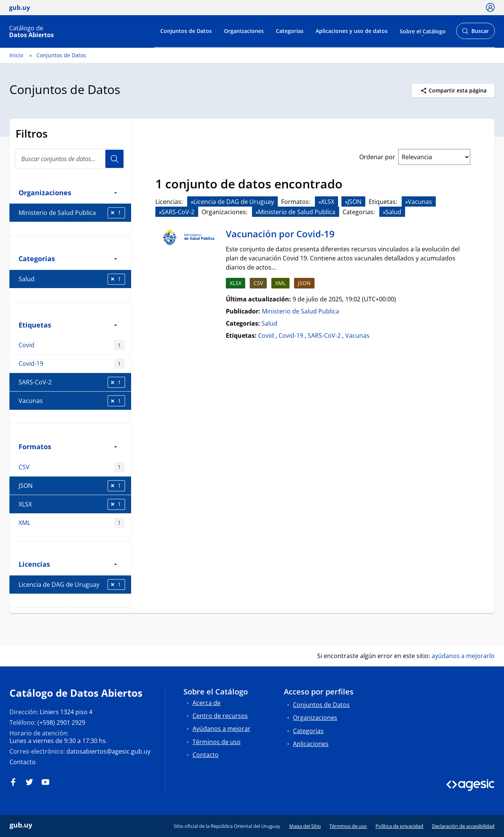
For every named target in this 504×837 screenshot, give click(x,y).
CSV (72, 467)
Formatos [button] (68, 446)
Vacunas (72, 401)
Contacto (23, 762)
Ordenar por (377, 157)
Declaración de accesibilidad (463, 826)
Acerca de (207, 703)
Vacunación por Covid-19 (280, 234)
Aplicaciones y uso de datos (352, 31)
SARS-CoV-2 (72, 382)
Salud (72, 279)
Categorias (290, 31)
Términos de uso (217, 742)
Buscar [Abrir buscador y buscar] (475, 33)
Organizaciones (244, 31)
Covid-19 (72, 364)
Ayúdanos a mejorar (221, 729)
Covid (72, 345)
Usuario (114, 159)
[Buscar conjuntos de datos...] (70, 159)
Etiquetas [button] (68, 325)
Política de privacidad (399, 826)
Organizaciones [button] (68, 192)
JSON (72, 486)
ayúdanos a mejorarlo (463, 656)
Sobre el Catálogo (423, 31)
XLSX (72, 504)
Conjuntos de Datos (186, 31)
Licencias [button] (68, 564)
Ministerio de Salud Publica (72, 213)
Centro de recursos (220, 716)
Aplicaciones (311, 744)
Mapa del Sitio (305, 826)
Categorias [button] (68, 258)
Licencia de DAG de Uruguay (72, 585)
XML (72, 523)
